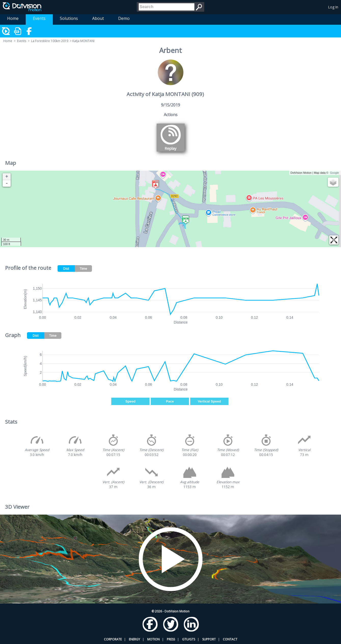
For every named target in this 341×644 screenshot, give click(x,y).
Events (39, 18)
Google (335, 173)
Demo (124, 18)
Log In (333, 7)
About (98, 18)
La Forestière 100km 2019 (50, 41)
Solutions (69, 18)
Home (13, 18)
